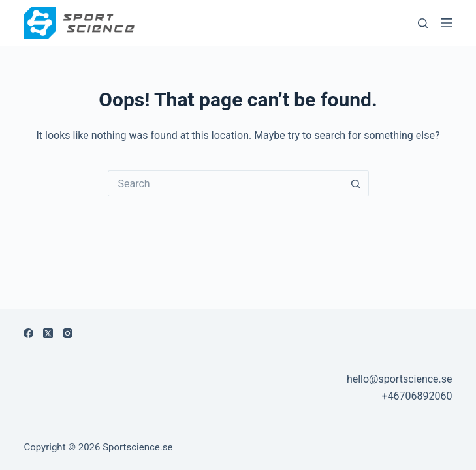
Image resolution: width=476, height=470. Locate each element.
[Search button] (356, 183)
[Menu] (447, 23)
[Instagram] (68, 333)
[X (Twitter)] (48, 333)
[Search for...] (225, 183)
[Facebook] (28, 333)
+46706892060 (417, 396)
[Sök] (423, 23)
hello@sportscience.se (400, 379)
